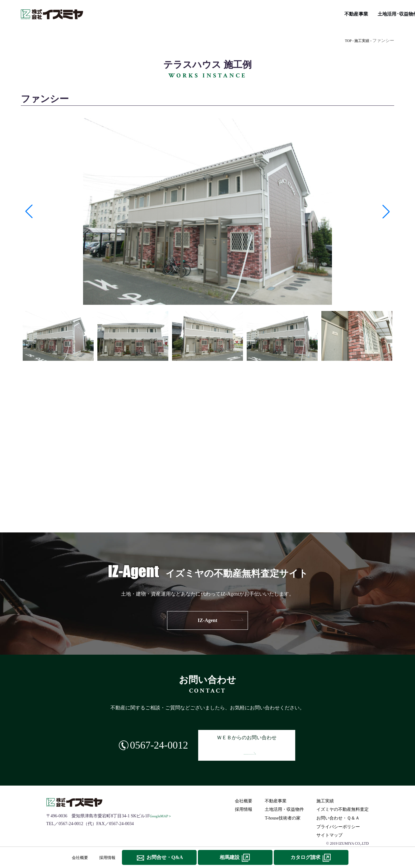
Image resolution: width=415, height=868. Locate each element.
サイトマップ (330, 823)
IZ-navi (207, 498)
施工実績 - (362, 41)
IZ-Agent (207, 620)
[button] (29, 211)
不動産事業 (110, 13)
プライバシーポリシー (339, 815)
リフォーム (316, 13)
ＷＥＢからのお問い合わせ (253, 739)
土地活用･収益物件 (149, 13)
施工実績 (186, 13)
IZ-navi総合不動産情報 (226, 13)
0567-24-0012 (149, 739)
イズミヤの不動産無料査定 (363, 13)
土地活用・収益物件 (285, 798)
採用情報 (245, 798)
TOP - (345, 41)
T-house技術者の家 (277, 13)
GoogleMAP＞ (162, 804)
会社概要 (245, 789)
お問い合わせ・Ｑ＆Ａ (339, 806)
